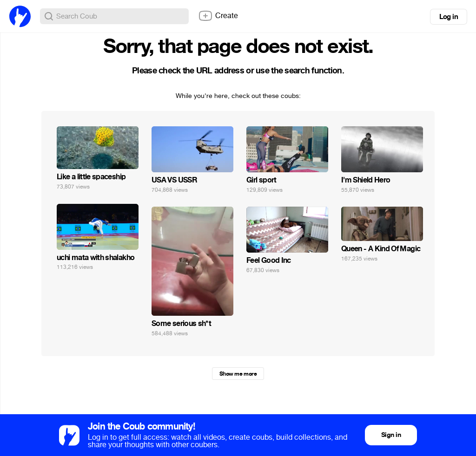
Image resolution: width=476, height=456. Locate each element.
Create (218, 16)
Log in (449, 17)
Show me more (238, 374)
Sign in (391, 435)
